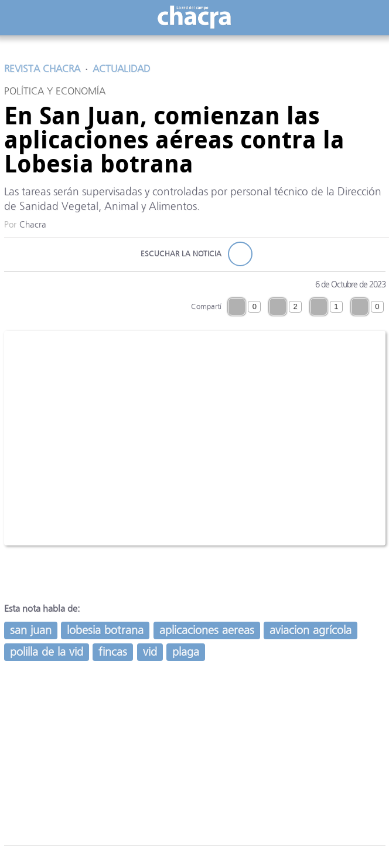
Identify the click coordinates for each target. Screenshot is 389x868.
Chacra (33, 225)
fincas (113, 652)
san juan (31, 630)
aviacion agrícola (310, 630)
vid (150, 652)
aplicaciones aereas (207, 630)
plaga (186, 652)
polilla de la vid (47, 652)
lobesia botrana (105, 630)
